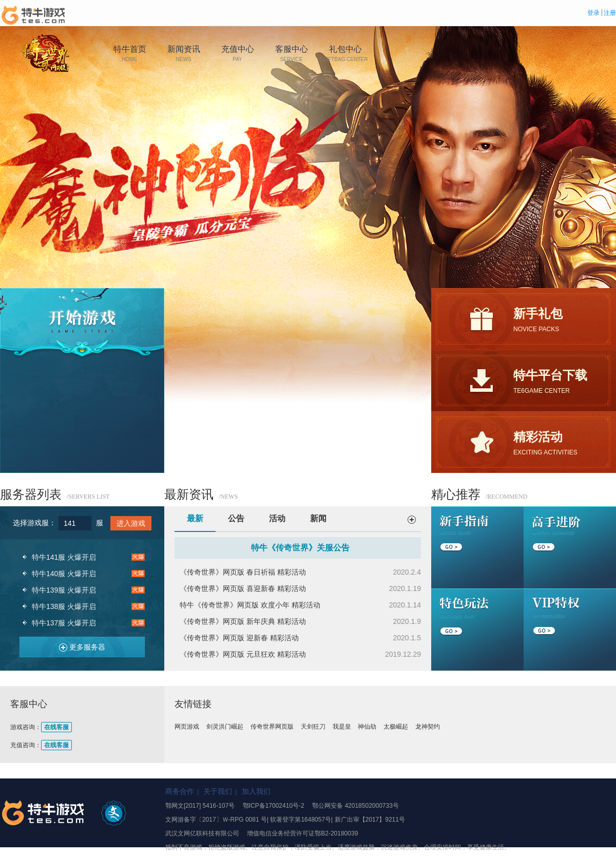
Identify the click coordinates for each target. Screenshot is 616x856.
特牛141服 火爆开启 (64, 557)
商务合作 (180, 791)
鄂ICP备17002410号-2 (274, 806)
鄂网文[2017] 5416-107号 (200, 806)
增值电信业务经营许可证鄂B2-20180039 (302, 833)
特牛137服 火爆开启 (64, 623)
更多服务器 (78, 645)
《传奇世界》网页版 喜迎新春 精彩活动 (243, 588)
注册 (610, 13)
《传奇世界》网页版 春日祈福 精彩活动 (243, 572)
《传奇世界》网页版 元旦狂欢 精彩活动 (243, 654)
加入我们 (256, 791)
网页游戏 (187, 727)
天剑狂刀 (313, 727)
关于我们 (218, 791)
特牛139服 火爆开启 (64, 590)
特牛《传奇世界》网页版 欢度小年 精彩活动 (250, 605)
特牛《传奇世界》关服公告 (300, 548)
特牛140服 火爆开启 (64, 574)
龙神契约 (428, 727)
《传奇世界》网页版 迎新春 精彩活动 (239, 638)
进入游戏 (131, 523)
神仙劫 (367, 727)
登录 (593, 13)
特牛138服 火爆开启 (64, 606)
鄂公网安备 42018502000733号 (355, 806)
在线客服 (56, 727)
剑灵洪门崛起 (225, 727)
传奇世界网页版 (272, 727)
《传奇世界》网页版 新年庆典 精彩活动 (243, 621)
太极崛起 (396, 727)
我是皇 (342, 727)
